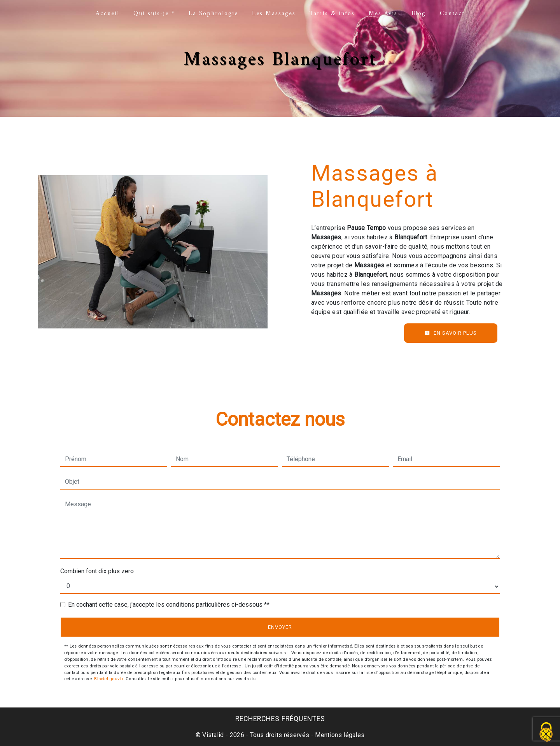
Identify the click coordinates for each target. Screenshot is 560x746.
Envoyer (280, 627)
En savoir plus (451, 333)
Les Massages (274, 14)
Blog (419, 14)
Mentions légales (339, 735)
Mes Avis (383, 14)
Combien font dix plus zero (97, 571)
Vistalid (213, 735)
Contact (452, 14)
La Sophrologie (213, 14)
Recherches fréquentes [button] (280, 719)
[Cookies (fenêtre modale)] (546, 733)
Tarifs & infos (332, 14)
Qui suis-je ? (154, 14)
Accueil (108, 14)
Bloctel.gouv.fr (108, 679)
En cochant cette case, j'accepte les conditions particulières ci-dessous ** (169, 605)
